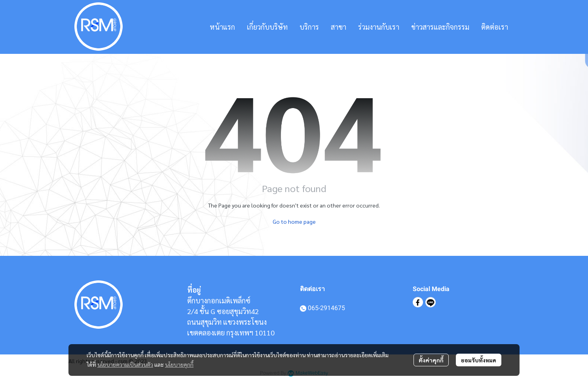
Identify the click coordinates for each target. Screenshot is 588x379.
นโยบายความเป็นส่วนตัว (125, 364)
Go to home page (294, 221)
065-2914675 (326, 308)
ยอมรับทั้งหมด (479, 360)
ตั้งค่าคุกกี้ (431, 360)
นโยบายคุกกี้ (179, 364)
